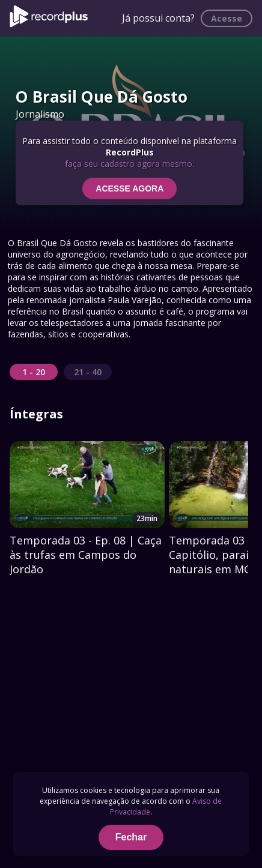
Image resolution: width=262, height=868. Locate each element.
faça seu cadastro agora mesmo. (129, 164)
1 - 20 (34, 372)
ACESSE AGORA (129, 188)
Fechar (131, 837)
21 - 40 (88, 372)
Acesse (227, 18)
